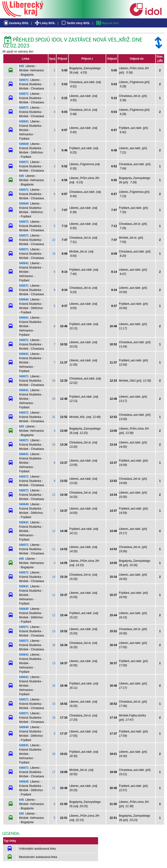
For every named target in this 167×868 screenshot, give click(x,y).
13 (54, 631)
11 (54, 549)
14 (54, 577)
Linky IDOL (45, 23)
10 (54, 399)
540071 (24, 80)
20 (54, 381)
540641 (24, 121)
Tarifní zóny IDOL (75, 23)
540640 (24, 144)
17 (54, 772)
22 (54, 240)
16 (54, 645)
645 (21, 66)
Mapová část (107, 23)
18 (54, 718)
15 (54, 704)
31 (54, 417)
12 (54, 495)
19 (54, 254)
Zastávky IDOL (16, 23)
